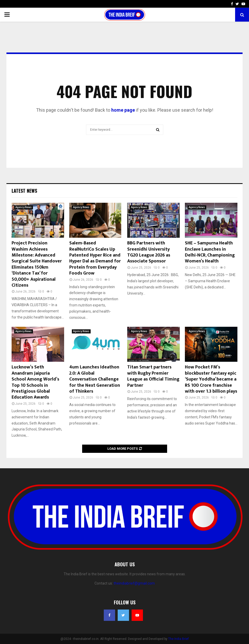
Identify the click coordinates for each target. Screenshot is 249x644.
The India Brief (178, 639)
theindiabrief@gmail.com (134, 583)
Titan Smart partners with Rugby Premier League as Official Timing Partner (153, 376)
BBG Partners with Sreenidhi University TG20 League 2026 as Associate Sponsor (149, 252)
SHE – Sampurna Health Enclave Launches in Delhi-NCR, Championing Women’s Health (210, 252)
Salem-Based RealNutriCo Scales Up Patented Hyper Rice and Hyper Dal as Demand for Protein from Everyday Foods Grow (95, 258)
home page (123, 110)
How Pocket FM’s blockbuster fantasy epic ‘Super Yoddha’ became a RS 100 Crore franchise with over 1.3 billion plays (211, 379)
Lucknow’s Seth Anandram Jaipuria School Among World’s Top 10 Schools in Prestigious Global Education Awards (35, 382)
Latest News (24, 191)
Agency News (24, 207)
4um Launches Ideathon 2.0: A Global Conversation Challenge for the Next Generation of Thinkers (95, 379)
